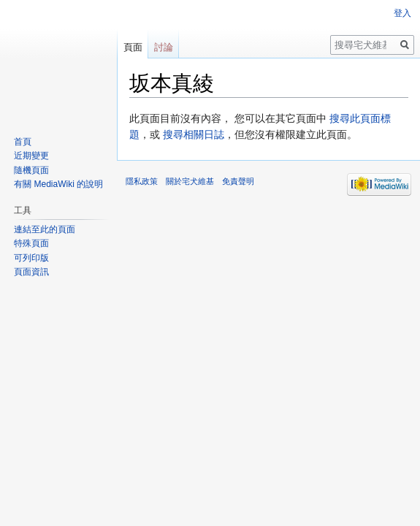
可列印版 (31, 258)
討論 (164, 47)
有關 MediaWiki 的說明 (58, 184)
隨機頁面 (31, 170)
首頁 (23, 142)
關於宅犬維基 (190, 181)
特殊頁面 (31, 243)
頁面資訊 (31, 272)
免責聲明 (238, 181)
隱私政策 (142, 181)
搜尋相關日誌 (194, 134)
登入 (402, 13)
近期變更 (31, 156)
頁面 (133, 47)
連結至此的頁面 (45, 229)
